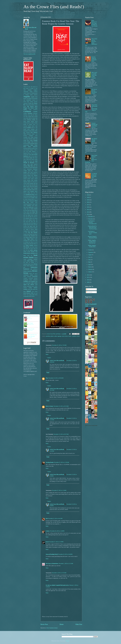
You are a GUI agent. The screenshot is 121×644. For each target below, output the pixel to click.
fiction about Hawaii (28, 266)
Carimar (25, 113)
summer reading (28, 288)
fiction (78, 336)
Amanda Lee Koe (31, 324)
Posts (88, 289)
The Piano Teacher (30, 225)
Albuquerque (26, 92)
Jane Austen (29, 155)
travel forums (35, 292)
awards (29, 252)
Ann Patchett (35, 98)
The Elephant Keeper (31, 220)
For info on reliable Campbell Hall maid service (57, 585)
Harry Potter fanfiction (30, 147)
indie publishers (34, 269)
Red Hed (33, 193)
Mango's (25, 172)
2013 (88, 214)
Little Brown (26, 167)
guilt (24, 267)
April (90, 265)
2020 (88, 197)
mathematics (26, 275)
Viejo (36, 237)
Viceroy (34, 237)
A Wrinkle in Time (33, 88)
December (91, 216)
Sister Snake (30, 323)
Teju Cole (25, 217)
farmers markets (31, 264)
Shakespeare (32, 201)
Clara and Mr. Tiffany (33, 115)
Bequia (25, 107)
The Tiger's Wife (31, 226)
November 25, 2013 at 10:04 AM (56, 378)
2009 (88, 282)
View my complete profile (29, 54)
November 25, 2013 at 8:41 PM (55, 518)
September (91, 252)
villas (32, 293)
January (90, 272)
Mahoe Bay (31, 171)
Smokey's (30, 204)
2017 (88, 205)
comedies (74, 336)
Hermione (25, 148)
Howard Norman (30, 150)
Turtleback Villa (27, 236)
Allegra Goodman (33, 92)
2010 (88, 280)
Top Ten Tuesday (33, 233)
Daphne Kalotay (30, 121)
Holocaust (29, 148)
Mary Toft (29, 174)
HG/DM (36, 142)
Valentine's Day (34, 236)
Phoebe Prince (30, 188)
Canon (29, 317)
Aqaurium (25, 103)
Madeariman (29, 169)
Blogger (68, 641)
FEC (24, 132)
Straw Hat (35, 212)
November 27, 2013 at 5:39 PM (56, 542)
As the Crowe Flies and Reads (57, 361)
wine (28, 295)
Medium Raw (30, 176)
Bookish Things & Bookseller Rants (94, 59)
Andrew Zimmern (34, 95)
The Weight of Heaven (29, 229)
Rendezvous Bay (30, 194)
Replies (49, 358)
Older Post (79, 624)
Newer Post (44, 624)
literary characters (28, 271)
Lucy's (25, 169)
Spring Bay (31, 207)
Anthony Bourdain (34, 102)
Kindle (36, 159)
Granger (31, 140)
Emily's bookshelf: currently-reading (32, 316)
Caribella (35, 112)
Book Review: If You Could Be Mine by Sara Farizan (94, 23)
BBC (33, 103)
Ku (33, 161)
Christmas (30, 113)
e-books (32, 262)
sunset (29, 289)
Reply (47, 354)
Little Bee (35, 166)
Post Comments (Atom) (52, 628)
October (90, 250)
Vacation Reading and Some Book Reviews (94, 125)
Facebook (28, 132)
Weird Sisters (32, 241)
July (89, 257)
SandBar (33, 198)
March (90, 267)
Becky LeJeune (49, 406)
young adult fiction (33, 295)
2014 (88, 212)
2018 (88, 202)
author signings (58, 336)
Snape (34, 204)
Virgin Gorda (30, 239)
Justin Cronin (26, 159)
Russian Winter (32, 196)
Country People (31, 329)
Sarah (47, 542)
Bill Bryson (30, 106)
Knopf (25, 161)
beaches (33, 252)
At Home (30, 103)
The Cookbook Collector (28, 218)
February (90, 269)
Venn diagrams (26, 237)
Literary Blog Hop (28, 166)
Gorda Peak (35, 139)
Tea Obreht (28, 215)
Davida (36, 123)
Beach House (28, 105)
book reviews (65, 336)
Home (62, 624)
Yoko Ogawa (26, 249)
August (90, 255)
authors (25, 252)
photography (26, 280)
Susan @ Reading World (52, 554)
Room (28, 196)
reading (26, 281)
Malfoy (36, 171)
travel (29, 291)
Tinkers (29, 231)
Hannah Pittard (34, 144)
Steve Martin (32, 210)
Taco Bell (32, 214)
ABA (25, 90)
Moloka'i (30, 177)
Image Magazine (32, 152)
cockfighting (30, 259)
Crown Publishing (27, 120)
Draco (34, 125)
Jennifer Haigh (29, 158)
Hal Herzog (29, 144)
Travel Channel (30, 234)
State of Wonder (30, 209)
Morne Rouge (35, 177)
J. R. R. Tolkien (34, 153)
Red (47, 518)
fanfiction (25, 264)
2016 (88, 207)
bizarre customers (31, 253)
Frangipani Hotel (33, 136)
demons (36, 261)
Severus (28, 201)
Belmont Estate (34, 105)
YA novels (26, 247)
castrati (25, 259)
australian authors (50, 336)
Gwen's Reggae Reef (28, 142)
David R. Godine (30, 123)
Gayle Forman (34, 137)
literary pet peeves (33, 273)
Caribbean (27, 111)
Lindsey (48, 531)
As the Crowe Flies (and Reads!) (54, 7)
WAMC (36, 239)
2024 (88, 195)
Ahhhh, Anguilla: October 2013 (92, 246)
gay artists (35, 266)
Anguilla (27, 97)
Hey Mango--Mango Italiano (94, 140)
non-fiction (35, 276)
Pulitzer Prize (27, 191)
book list (30, 256)
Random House (34, 191)
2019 (88, 200)
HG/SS (25, 144)
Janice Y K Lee (31, 156)
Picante (36, 188)
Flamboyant (29, 134)
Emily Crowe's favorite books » (91, 426)
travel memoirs (27, 293)
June (89, 260)
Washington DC (26, 241)
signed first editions (29, 284)
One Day (27, 185)
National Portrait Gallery (29, 179)
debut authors (30, 261)
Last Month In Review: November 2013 (92, 222)
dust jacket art (27, 262)
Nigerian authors (27, 182)
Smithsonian (26, 204)
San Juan (29, 198)
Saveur (26, 199)
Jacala (25, 155)
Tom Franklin (33, 231)
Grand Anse (26, 140)
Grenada (35, 140)
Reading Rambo (50, 462)
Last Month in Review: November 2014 (94, 176)
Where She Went (30, 244)
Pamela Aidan (29, 187)
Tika (47, 378)
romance (33, 281)
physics (31, 280)
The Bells (30, 217)
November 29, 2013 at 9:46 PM (65, 554)
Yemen (36, 247)
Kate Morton (32, 159)
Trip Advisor (35, 234)
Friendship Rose (27, 137)
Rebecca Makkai (27, 193)
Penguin (25, 188)
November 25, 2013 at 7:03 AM (59, 345)
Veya (31, 237)
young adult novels (27, 296)
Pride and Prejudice (28, 190)
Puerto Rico (35, 190)
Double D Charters (28, 125)
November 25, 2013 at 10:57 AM (61, 434)
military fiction (34, 275)
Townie (25, 234)
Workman (36, 245)
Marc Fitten (30, 172)
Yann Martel (32, 247)
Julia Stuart (35, 158)
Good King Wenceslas (28, 139)
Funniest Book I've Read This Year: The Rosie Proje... (93, 227)
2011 (88, 277)
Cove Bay (25, 117)
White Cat (35, 244)
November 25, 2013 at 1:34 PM (59, 490)
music (25, 277)
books (70, 336)
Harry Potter (34, 145)
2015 (88, 210)
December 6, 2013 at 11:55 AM (59, 573)
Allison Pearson (27, 93)
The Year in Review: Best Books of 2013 (94, 91)
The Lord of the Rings (31, 223)
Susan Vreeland (26, 214)
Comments (89, 292)
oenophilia (25, 278)
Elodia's (29, 128)
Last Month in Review (30, 162)
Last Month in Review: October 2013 (92, 233)
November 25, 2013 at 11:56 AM (62, 462)
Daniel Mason (30, 330)
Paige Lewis (30, 319)
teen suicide (33, 289)
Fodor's (33, 134)
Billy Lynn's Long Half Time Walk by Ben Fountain (94, 75)
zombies (33, 296)
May (89, 262)
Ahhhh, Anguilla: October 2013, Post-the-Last (92, 242)
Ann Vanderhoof (27, 100)
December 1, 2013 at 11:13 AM (66, 564)
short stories (34, 283)
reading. (29, 281)
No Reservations (34, 182)
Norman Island (26, 183)
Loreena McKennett (33, 167)
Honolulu (33, 148)
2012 (88, 275)
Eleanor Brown (31, 126)
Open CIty (31, 185)
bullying (36, 258)
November (91, 219)
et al (36, 262)
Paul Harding (35, 187)
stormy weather (34, 286)
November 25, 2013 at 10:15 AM (61, 406)
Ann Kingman (29, 99)
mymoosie (29, 277)
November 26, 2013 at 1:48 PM (57, 531)
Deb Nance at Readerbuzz (52, 564)
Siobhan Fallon (34, 202)
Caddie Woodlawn (33, 110)
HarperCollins (26, 145)
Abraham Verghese (33, 90)
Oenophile (31, 183)
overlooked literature (33, 278)
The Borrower (35, 217)
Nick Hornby (34, 180)
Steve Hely (27, 210)
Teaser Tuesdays (34, 215)
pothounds (35, 280)
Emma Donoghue (31, 129)
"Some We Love (27, 87)
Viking (25, 239)
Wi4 (24, 245)
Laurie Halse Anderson (32, 164)
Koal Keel (30, 161)
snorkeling (29, 286)
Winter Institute (29, 245)
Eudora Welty (35, 131)
